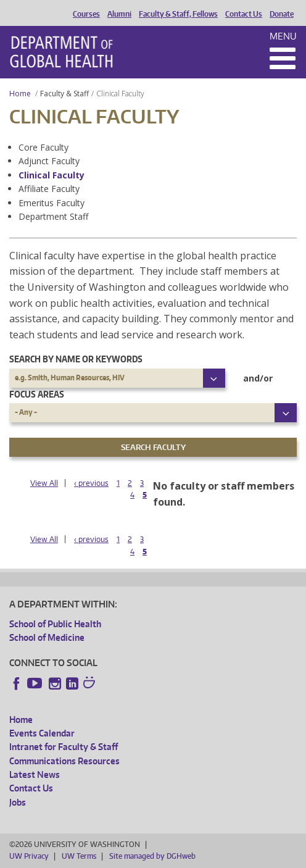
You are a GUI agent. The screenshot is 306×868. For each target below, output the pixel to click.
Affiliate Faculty (49, 189)
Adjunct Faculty (49, 161)
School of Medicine (47, 637)
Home (20, 94)
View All (44, 483)
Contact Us (244, 14)
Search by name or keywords (76, 359)
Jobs (18, 802)
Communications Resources (64, 761)
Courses (86, 14)
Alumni (119, 14)
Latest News (35, 774)
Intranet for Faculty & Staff (64, 747)
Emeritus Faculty (52, 203)
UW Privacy (29, 856)
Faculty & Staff (64, 94)
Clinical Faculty (52, 175)
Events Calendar (42, 733)
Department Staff (53, 216)
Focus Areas (37, 394)
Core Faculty (43, 147)
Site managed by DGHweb (152, 856)
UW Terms (79, 856)
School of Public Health (55, 624)
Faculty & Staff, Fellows (178, 14)
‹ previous (91, 483)
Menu (283, 36)
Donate (282, 14)
